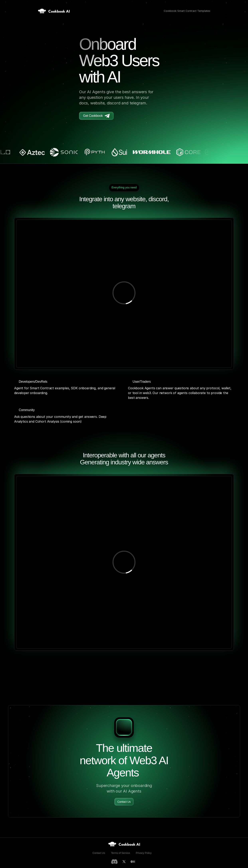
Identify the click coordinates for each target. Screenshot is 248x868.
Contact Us (99, 853)
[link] (124, 844)
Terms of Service (121, 853)
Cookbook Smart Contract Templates (187, 11)
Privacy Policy (144, 853)
